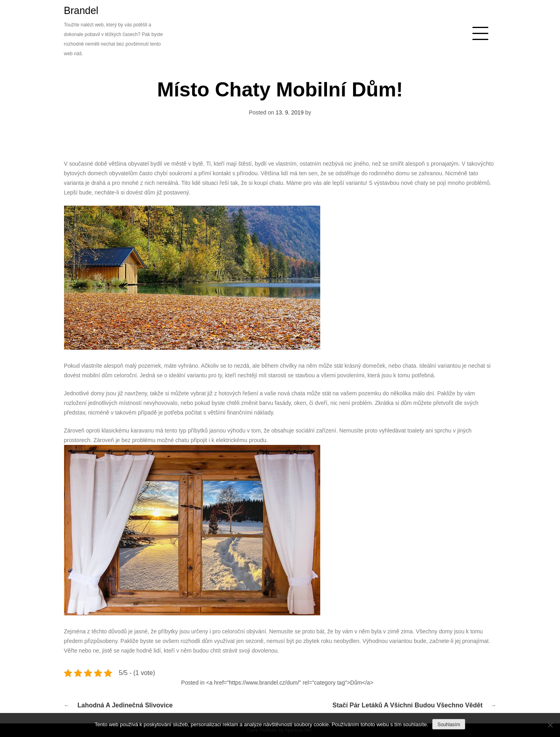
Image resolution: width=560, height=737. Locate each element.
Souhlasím (449, 725)
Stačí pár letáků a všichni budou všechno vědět (408, 705)
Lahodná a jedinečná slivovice (125, 705)
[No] (550, 725)
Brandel (81, 10)
